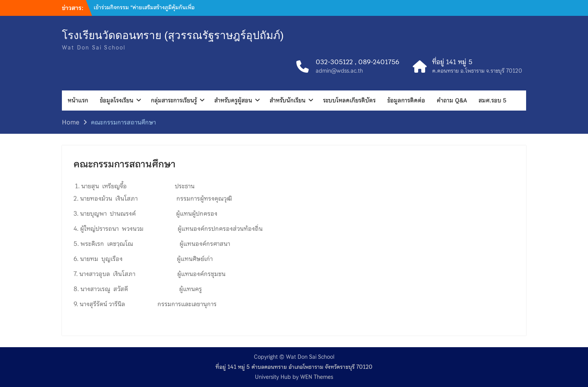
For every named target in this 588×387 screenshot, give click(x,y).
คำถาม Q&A (452, 101)
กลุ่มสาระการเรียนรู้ (174, 101)
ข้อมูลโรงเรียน (117, 101)
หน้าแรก (78, 101)
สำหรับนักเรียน (288, 101)
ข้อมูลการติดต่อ (406, 101)
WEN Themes (317, 377)
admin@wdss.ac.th (339, 71)
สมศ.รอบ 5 (492, 101)
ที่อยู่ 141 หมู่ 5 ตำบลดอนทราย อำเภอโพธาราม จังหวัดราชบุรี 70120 (294, 367)
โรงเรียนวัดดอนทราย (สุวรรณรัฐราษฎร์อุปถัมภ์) (173, 35)
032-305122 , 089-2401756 (357, 62)
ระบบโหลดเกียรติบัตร (349, 101)
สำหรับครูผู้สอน (233, 101)
